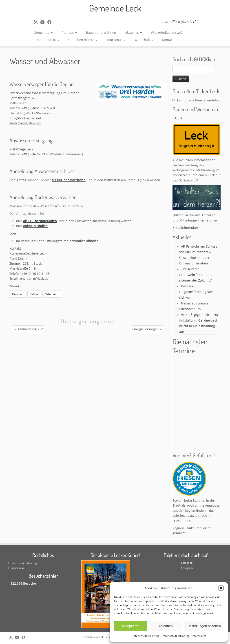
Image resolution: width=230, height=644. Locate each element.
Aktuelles (134, 32)
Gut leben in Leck (83, 40)
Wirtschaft (144, 40)
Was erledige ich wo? (167, 32)
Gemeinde (43, 32)
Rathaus (69, 32)
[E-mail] (44, 22)
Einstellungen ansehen (204, 626)
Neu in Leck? (48, 40)
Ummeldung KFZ (28, 329)
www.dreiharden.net (25, 123)
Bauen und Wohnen (101, 32)
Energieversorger (147, 329)
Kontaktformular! (185, 228)
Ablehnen (165, 626)
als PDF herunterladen (69, 180)
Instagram (187, 568)
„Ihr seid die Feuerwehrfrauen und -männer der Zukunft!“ (197, 275)
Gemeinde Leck (115, 8)
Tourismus (116, 40)
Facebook (187, 563)
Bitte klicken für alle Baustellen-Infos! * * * (198, 100)
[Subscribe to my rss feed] (37, 22)
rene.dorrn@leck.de (34, 278)
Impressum (199, 636)
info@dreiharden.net (25, 118)
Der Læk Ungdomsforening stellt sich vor (197, 292)
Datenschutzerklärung (146, 636)
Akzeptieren (130, 626)
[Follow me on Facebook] (51, 22)
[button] (221, 588)
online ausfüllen (35, 226)
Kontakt (168, 40)
